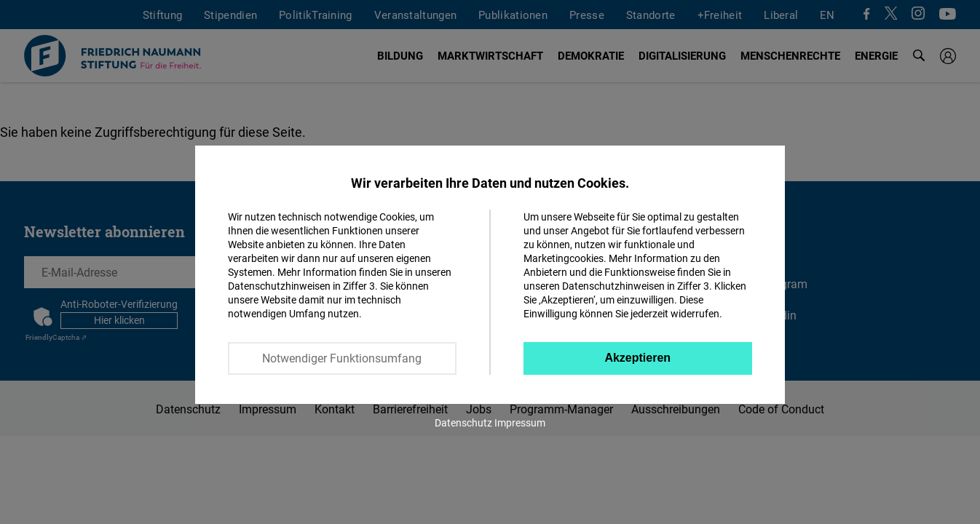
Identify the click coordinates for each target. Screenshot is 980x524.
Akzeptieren (637, 358)
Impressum (520, 422)
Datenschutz (463, 422)
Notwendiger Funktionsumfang (342, 358)
